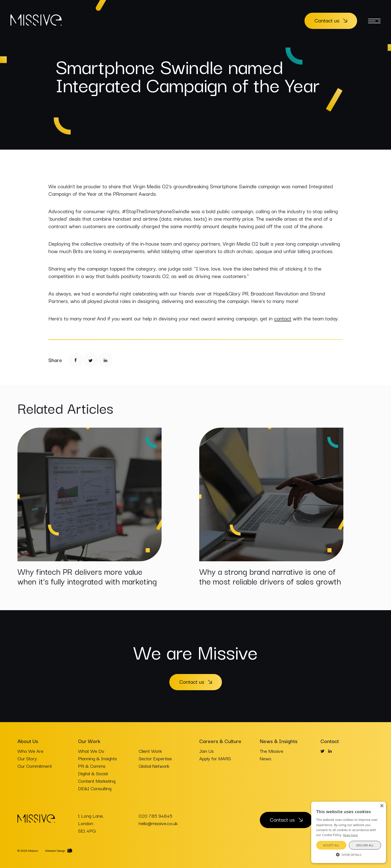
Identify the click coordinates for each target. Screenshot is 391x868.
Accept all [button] (331, 845)
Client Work (150, 751)
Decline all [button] (365, 845)
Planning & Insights (98, 758)
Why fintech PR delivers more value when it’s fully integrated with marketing (87, 576)
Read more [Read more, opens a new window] (350, 835)
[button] (349, 854)
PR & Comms (92, 766)
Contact (330, 741)
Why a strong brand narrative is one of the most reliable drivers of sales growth (270, 576)
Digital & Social (93, 773)
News (266, 758)
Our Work (89, 741)
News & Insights (279, 741)
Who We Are (30, 751)
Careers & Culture (220, 741)
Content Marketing (97, 781)
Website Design (55, 850)
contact (283, 318)
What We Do (91, 751)
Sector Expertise (155, 758)
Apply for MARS (215, 758)
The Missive (272, 751)
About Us (28, 741)
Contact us (327, 20)
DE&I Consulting (95, 788)
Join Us (206, 751)
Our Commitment (35, 766)
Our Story (27, 758)
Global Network (154, 766)
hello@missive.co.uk (158, 823)
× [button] (382, 806)
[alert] (349, 832)
